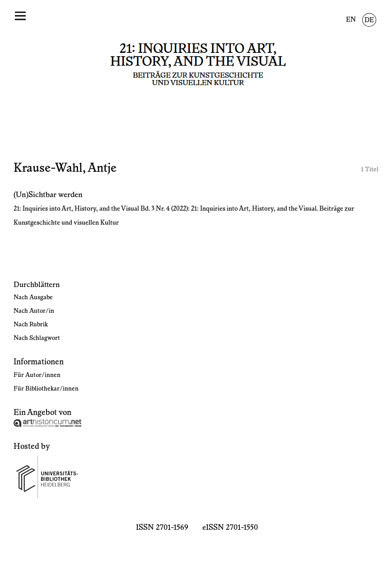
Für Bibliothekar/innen (46, 389)
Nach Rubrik (31, 325)
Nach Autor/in (34, 311)
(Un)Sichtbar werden (48, 195)
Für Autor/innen (37, 375)
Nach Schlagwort (37, 338)
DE (369, 20)
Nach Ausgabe (33, 297)
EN (351, 20)
